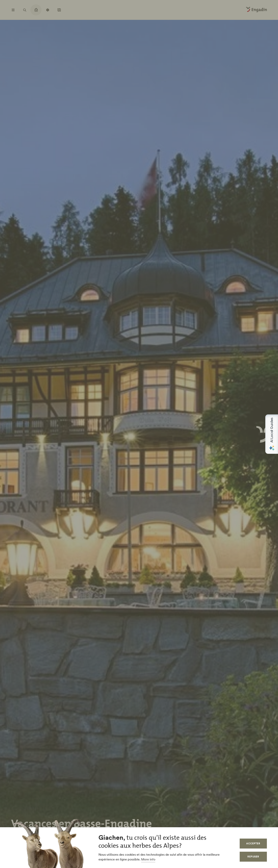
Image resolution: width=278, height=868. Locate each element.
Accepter (253, 843)
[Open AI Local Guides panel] (272, 434)
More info (148, 859)
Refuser (253, 857)
